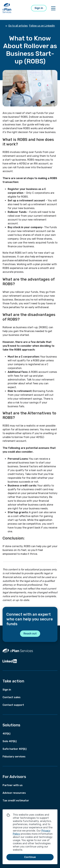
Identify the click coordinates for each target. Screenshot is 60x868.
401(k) (6, 734)
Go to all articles (18, 26)
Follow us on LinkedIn (42, 26)
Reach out (30, 634)
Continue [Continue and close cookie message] (30, 857)
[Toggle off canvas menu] (53, 8)
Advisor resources (14, 793)
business (21, 327)
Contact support (13, 705)
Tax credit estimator (16, 801)
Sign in (39, 8)
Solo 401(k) (10, 741)
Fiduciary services (14, 757)
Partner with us (13, 785)
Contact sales (12, 697)
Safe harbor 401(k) (15, 749)
